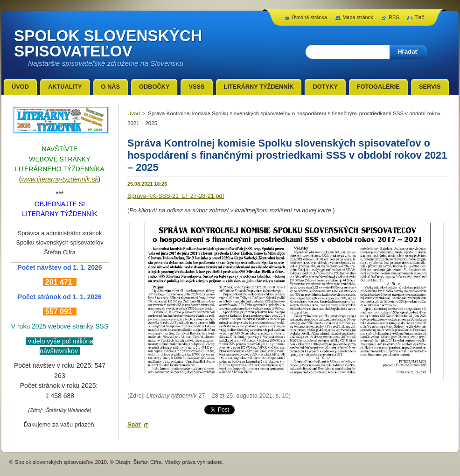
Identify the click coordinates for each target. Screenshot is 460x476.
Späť (134, 424)
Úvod (134, 113)
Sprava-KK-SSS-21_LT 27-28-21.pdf (176, 196)
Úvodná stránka (309, 17)
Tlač (419, 17)
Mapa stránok (358, 17)
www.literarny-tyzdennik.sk (60, 179)
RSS (394, 17)
